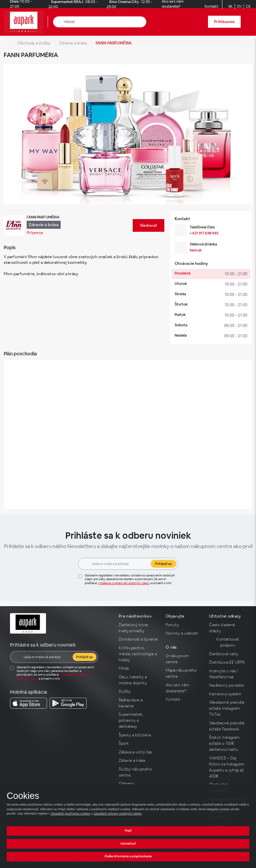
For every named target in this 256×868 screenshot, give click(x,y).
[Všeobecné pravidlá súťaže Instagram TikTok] (227, 708)
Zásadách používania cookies (70, 814)
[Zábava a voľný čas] (138, 752)
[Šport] (138, 743)
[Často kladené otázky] (227, 628)
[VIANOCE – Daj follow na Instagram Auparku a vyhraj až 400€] (227, 767)
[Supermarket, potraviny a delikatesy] (138, 720)
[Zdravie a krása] (138, 760)
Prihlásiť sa (163, 564)
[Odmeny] (138, 784)
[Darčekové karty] (227, 654)
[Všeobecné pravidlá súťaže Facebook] (227, 726)
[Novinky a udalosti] (183, 633)
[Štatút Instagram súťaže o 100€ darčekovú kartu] (227, 743)
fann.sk (196, 250)
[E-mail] (119, 564)
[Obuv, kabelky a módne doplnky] (138, 680)
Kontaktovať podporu (228, 642)
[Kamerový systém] (227, 694)
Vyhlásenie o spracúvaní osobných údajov (124, 583)
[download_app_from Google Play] (68, 703)
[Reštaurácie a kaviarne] (138, 703)
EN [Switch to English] (239, 6)
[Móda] (138, 668)
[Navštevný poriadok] (227, 685)
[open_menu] (249, 22)
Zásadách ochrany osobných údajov (117, 814)
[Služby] (138, 691)
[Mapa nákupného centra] (183, 673)
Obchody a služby (34, 43)
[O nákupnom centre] (183, 659)
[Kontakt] (211, 7)
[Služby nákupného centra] (138, 772)
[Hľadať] (58, 22)
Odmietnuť (128, 844)
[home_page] (26, 22)
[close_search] (142, 22)
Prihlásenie (224, 22)
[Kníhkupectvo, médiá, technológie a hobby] (138, 654)
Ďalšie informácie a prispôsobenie (128, 856)
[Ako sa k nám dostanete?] (183, 688)
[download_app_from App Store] (28, 703)
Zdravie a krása (73, 43)
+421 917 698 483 (204, 233)
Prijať (128, 831)
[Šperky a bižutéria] (138, 735)
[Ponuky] (183, 625)
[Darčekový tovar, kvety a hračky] (138, 628)
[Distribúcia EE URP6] (227, 662)
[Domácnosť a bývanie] (138, 639)
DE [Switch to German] (248, 6)
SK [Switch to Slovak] (230, 6)
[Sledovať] (148, 225)
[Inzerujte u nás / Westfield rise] (227, 674)
